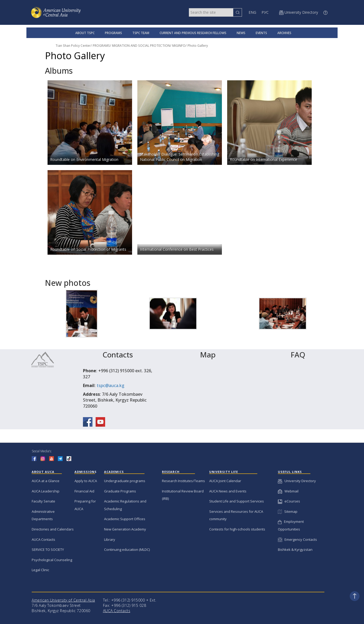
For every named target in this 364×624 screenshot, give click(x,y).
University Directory (297, 481)
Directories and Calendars (53, 529)
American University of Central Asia (63, 600)
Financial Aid (84, 491)
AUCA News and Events (228, 491)
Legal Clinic (40, 570)
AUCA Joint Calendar (225, 481)
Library (110, 539)
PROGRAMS (113, 33)
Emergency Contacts (297, 539)
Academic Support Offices (125, 519)
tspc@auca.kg (111, 385)
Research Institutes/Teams (183, 481)
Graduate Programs (120, 491)
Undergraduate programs (125, 481)
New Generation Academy (125, 529)
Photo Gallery (198, 46)
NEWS (241, 33)
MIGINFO (179, 46)
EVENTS (261, 33)
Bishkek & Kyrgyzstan (295, 550)
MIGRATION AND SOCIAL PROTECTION (141, 46)
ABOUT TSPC (85, 33)
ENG (252, 12)
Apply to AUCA (86, 481)
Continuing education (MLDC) (127, 550)
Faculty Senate (43, 501)
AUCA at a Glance (46, 481)
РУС (265, 12)
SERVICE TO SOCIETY (48, 550)
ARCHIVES (284, 33)
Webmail (288, 491)
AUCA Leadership (46, 491)
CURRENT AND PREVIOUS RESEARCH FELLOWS (193, 33)
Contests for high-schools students (237, 529)
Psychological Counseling (52, 560)
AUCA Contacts (43, 539)
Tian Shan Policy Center (73, 46)
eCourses (289, 501)
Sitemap (288, 511)
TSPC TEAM (141, 33)
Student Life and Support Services (237, 501)
